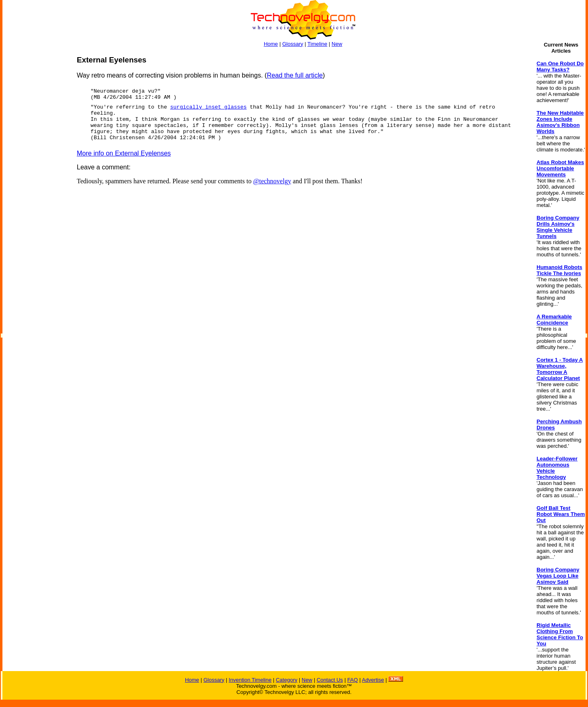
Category (286, 680)
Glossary (293, 44)
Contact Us (330, 680)
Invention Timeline (250, 680)
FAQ (352, 680)
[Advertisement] (35, 178)
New (337, 44)
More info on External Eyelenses (124, 153)
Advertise (373, 680)
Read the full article (295, 75)
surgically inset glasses (208, 107)
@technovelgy (272, 181)
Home (271, 44)
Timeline (317, 44)
